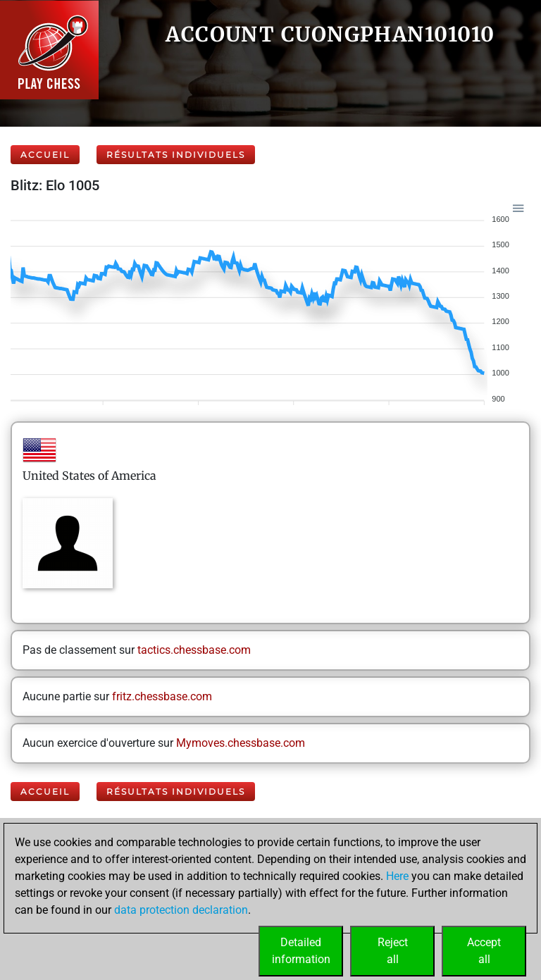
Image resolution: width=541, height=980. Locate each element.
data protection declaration (181, 910)
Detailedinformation (301, 951)
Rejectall (393, 951)
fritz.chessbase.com (162, 696)
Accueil (45, 155)
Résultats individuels (176, 155)
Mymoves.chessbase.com (241, 743)
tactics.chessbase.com (194, 650)
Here (397, 876)
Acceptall (484, 951)
